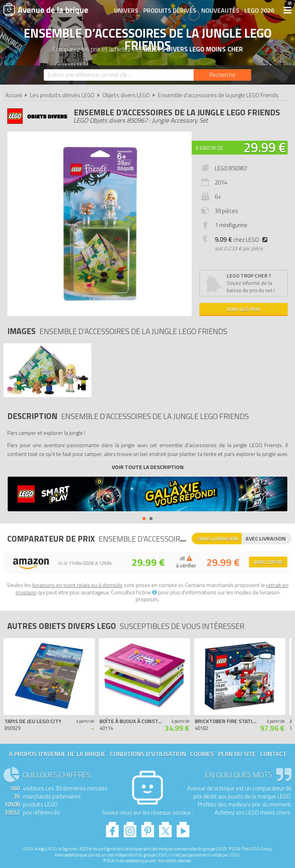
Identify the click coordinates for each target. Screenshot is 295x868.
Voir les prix (244, 309)
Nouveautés (220, 10)
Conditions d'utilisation (148, 754)
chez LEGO (243, 240)
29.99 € (265, 147)
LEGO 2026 (259, 10)
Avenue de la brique (46, 10)
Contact (273, 754)
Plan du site (237, 754)
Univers (126, 10)
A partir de (209, 148)
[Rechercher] (222, 75)
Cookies (202, 754)
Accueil (14, 95)
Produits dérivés (170, 10)
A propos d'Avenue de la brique (57, 754)
